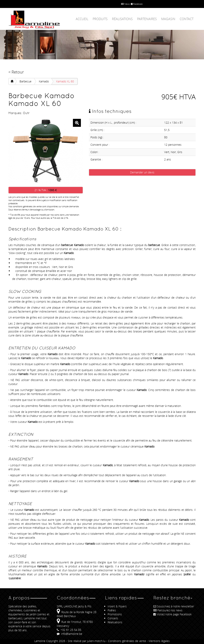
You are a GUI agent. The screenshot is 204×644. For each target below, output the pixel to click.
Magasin (168, 19)
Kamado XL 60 (65, 81)
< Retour (16, 72)
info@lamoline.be (70, 634)
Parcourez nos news (168, 610)
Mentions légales (159, 641)
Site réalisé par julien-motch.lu (87, 641)
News (125, 4)
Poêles (112, 610)
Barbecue (25, 81)
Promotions (115, 614)
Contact (187, 19)
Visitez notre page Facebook (173, 614)
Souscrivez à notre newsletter (174, 606)
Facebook (137, 4)
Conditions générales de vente (127, 641)
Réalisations (122, 19)
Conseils (113, 618)
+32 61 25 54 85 (69, 630)
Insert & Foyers (117, 606)
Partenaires (147, 19)
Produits (100, 19)
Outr (26, 113)
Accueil (82, 19)
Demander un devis (142, 172)
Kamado (44, 81)
